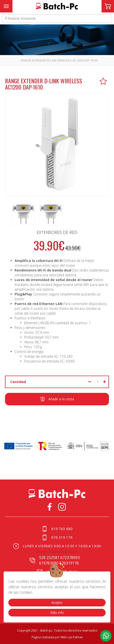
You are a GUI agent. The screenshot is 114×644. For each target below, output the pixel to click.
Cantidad (18, 382)
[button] (106, 636)
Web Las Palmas (72, 637)
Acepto (57, 602)
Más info (57, 613)
